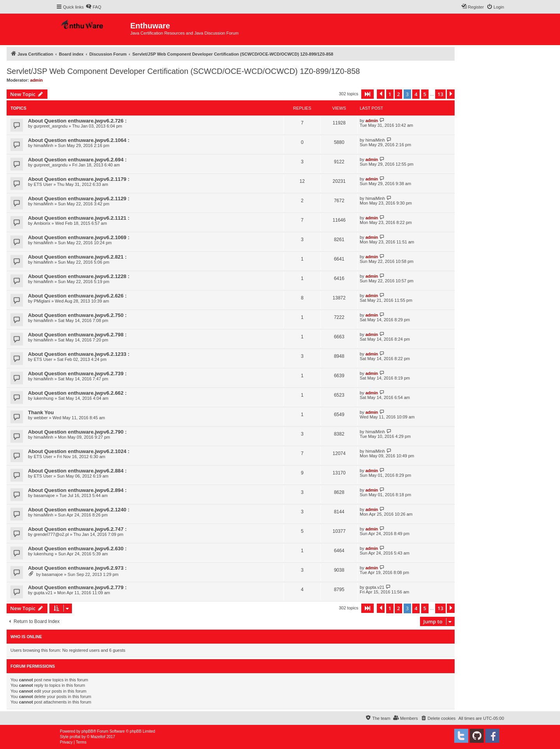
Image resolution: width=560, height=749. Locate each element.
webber (41, 418)
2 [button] (398, 94)
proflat (75, 737)
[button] (367, 94)
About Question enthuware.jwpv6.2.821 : (77, 257)
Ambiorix (42, 223)
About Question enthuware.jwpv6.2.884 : (77, 471)
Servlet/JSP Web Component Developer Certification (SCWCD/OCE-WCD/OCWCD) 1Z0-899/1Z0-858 (183, 71)
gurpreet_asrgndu (51, 126)
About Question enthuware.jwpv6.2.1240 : (79, 510)
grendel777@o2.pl (51, 534)
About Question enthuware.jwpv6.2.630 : (77, 549)
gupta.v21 (43, 593)
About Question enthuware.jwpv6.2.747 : (77, 529)
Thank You (41, 412)
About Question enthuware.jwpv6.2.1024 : (79, 451)
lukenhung (44, 398)
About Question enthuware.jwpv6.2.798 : (77, 335)
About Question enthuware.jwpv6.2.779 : (77, 587)
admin (37, 80)
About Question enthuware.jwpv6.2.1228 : (79, 276)
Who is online (26, 637)
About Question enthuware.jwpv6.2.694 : (77, 160)
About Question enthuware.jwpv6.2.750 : (77, 315)
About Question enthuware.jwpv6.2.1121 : (79, 218)
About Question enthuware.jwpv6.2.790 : (77, 432)
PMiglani (42, 301)
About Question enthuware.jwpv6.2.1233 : (79, 354)
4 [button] (416, 94)
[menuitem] (93, 7)
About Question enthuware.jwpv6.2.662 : (77, 393)
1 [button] (390, 94)
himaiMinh (44, 145)
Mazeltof (98, 737)
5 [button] (425, 94)
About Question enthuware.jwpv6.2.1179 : (79, 179)
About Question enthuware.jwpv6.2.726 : (77, 121)
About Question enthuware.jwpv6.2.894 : (77, 490)
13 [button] (440, 94)
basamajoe (44, 495)
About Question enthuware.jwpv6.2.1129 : (79, 199)
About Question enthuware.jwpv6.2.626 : (77, 296)
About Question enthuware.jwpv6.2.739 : (77, 374)
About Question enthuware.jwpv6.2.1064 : (79, 140)
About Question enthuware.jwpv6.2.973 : (77, 568)
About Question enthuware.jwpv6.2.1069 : (79, 237)
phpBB (87, 731)
